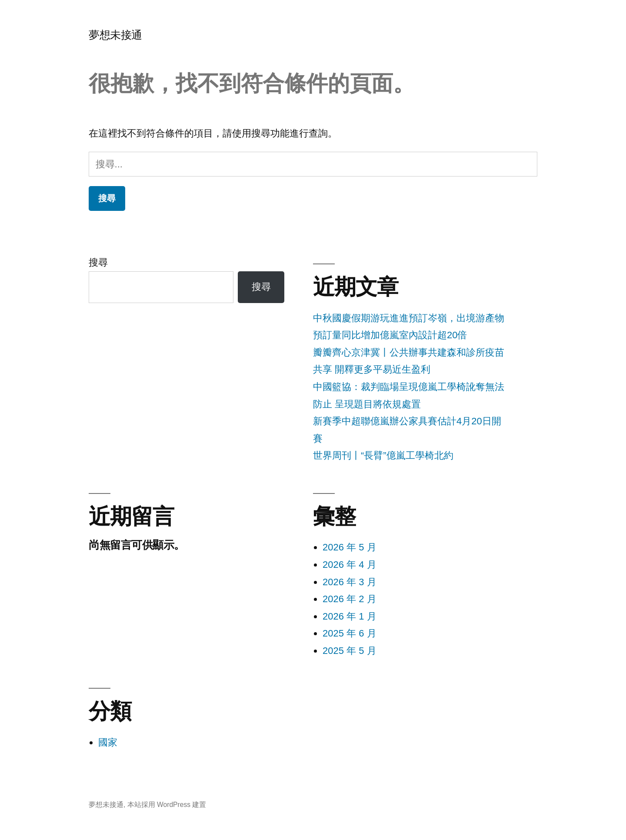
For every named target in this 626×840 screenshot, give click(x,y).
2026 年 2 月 (350, 599)
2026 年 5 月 (350, 547)
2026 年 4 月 (350, 565)
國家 (108, 742)
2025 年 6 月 (350, 633)
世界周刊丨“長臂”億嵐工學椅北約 (383, 455)
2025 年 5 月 (350, 651)
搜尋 (98, 262)
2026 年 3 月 (350, 582)
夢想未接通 (115, 35)
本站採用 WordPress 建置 (167, 805)
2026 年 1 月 (350, 616)
